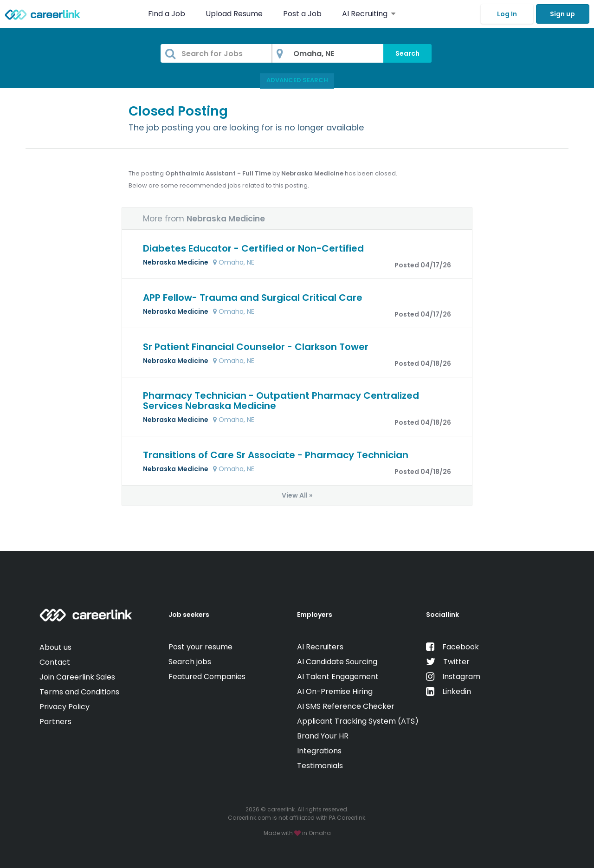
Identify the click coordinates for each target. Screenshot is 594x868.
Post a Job (303, 14)
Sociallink (442, 615)
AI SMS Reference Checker (346, 706)
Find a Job (168, 14)
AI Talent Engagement (338, 677)
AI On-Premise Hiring (335, 691)
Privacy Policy (65, 707)
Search (407, 53)
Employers (315, 615)
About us (55, 647)
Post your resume (200, 647)
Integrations (319, 751)
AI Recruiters (320, 647)
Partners (55, 722)
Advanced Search (297, 80)
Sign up (562, 14)
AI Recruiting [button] (369, 14)
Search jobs (190, 662)
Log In (507, 14)
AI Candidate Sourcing (337, 662)
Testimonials (320, 766)
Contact (55, 662)
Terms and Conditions (79, 692)
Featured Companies (207, 677)
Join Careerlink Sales (77, 677)
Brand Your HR (323, 736)
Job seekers (189, 615)
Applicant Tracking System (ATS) (358, 721)
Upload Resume (234, 14)
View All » (297, 495)
